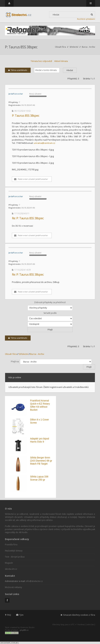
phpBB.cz (24, 630)
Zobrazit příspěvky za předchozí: (50, 306)
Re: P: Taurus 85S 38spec (28, 218)
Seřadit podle (50, 316)
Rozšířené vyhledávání (86, 19)
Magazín (9, 563)
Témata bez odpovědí (41, 61)
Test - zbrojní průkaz (15, 557)
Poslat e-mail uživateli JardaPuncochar (31, 179)
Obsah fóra (60, 47)
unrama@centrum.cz (45, 143)
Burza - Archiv (88, 47)
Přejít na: (15, 362)
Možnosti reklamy (13, 587)
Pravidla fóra (11, 545)
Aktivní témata (61, 61)
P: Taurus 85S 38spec (21, 47)
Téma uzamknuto (18, 70)
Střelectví (74, 47)
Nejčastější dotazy (14, 551)
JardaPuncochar (16, 94)
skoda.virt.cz (11, 569)
